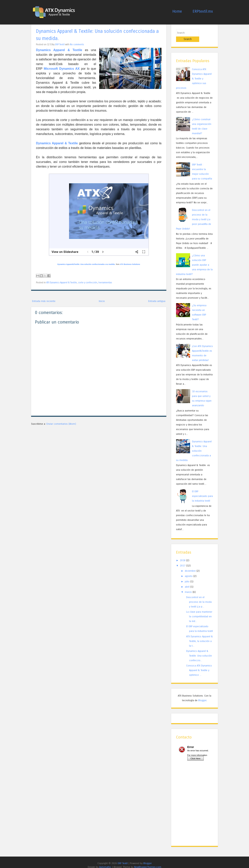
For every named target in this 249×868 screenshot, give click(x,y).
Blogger (202, 694)
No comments (77, 44)
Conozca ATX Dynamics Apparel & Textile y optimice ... (199, 664)
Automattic (105, 861)
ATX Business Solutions (130, 264)
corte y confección (88, 283)
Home (177, 11)
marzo (188, 586)
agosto (189, 570)
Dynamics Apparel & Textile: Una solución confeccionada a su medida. (194, 445)
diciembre (190, 565)
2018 (183, 554)
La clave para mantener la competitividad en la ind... (199, 611)
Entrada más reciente (44, 301)
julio (187, 576)
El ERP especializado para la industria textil (202, 490)
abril (187, 581)
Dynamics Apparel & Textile (57, 143)
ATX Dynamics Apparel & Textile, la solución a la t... (199, 635)
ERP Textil (60, 44)
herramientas (105, 283)
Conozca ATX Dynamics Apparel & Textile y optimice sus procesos (194, 73)
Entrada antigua (157, 301)
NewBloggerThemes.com (148, 861)
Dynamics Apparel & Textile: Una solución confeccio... (199, 650)
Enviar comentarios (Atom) (61, 424)
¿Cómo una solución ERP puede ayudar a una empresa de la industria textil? (194, 259)
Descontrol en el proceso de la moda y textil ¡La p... (199, 596)
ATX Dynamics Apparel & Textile (62, 283)
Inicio (102, 301)
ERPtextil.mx (203, 11)
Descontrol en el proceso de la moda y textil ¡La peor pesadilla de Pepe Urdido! (194, 214)
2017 (183, 560)
